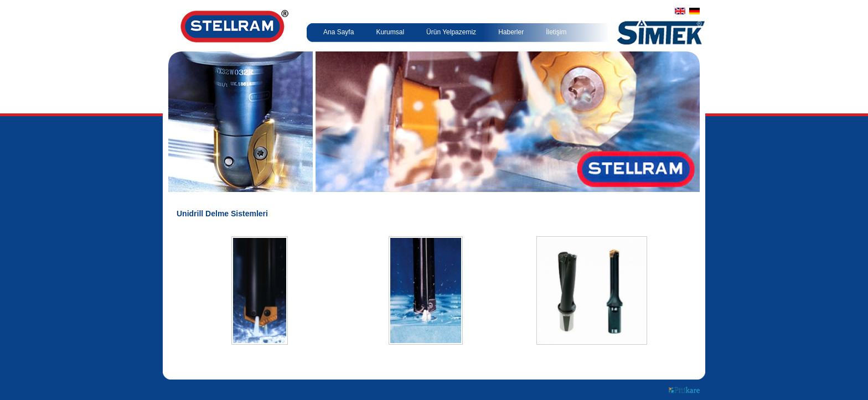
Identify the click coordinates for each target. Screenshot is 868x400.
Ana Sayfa (339, 32)
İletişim (556, 32)
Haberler (511, 32)
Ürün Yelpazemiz (451, 32)
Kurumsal (390, 32)
